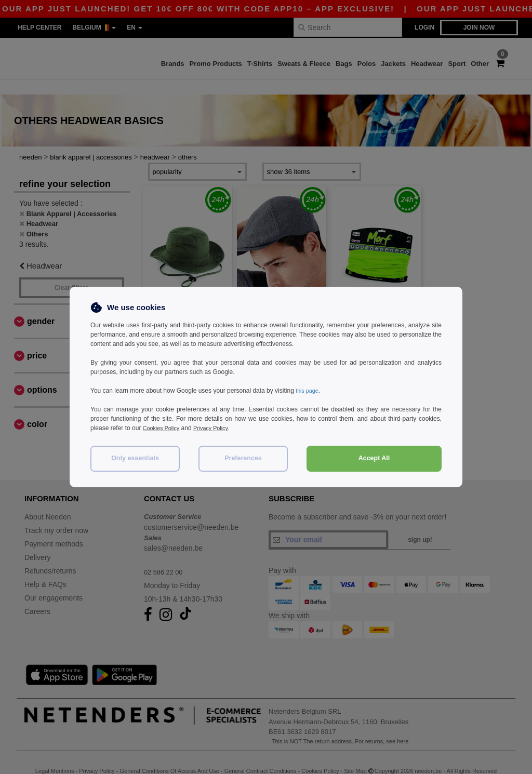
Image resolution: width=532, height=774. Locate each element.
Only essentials (135, 458)
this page (308, 391)
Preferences (243, 458)
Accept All (374, 458)
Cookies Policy (163, 428)
